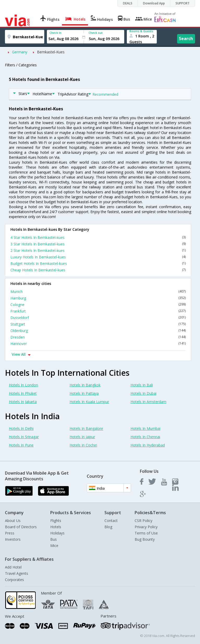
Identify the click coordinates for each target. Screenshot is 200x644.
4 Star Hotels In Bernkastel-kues (98, 237)
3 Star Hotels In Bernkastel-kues (98, 244)
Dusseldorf (98, 318)
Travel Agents (17, 573)
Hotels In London (23, 385)
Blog (108, 527)
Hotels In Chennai (145, 437)
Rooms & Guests (141, 31)
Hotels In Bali (142, 385)
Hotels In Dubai (143, 393)
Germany (20, 52)
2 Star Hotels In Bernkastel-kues (98, 250)
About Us (13, 521)
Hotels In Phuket (23, 393)
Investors (13, 539)
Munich (98, 292)
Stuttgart (98, 324)
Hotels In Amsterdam (148, 402)
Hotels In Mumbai (145, 428)
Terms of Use (146, 533)
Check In (55, 33)
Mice (54, 546)
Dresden (98, 337)
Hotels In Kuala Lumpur (89, 402)
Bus (54, 539)
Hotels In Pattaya (84, 393)
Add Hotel (13, 567)
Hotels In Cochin (83, 445)
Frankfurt (98, 311)
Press (10, 533)
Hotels (56, 527)
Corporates (14, 580)
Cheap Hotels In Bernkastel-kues (98, 270)
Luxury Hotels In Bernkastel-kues (98, 257)
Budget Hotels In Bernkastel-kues (98, 263)
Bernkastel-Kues (51, 52)
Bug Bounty (145, 539)
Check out (96, 33)
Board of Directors (21, 527)
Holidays (57, 533)
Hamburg (98, 298)
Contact (111, 521)
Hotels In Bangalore (86, 428)
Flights (56, 521)
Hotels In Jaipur (82, 437)
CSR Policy (143, 521)
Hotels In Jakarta (23, 402)
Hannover (98, 344)
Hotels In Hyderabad (148, 445)
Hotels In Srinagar (24, 437)
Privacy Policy (146, 527)
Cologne (98, 305)
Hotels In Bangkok (85, 385)
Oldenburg (98, 331)
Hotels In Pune (21, 445)
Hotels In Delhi (21, 428)
